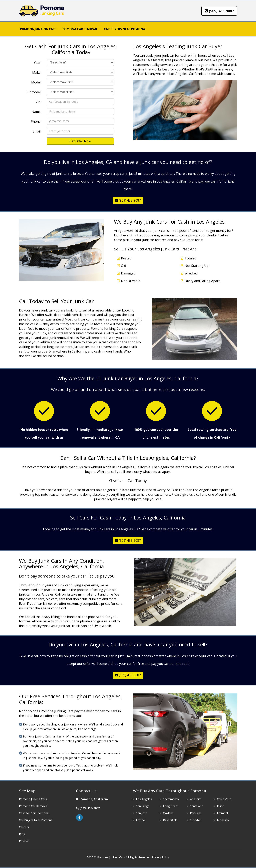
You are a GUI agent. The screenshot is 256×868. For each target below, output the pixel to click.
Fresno (140, 820)
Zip (38, 102)
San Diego (143, 806)
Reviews (24, 841)
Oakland (168, 813)
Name (36, 112)
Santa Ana (197, 806)
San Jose (142, 813)
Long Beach (171, 806)
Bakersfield (170, 820)
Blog (22, 834)
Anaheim (196, 799)
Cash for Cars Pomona (34, 813)
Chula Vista (224, 799)
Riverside (196, 813)
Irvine (220, 806)
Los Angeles (144, 799)
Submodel (33, 92)
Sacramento (171, 799)
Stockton (196, 820)
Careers (24, 827)
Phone (36, 122)
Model (36, 82)
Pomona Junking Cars (33, 799)
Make (36, 72)
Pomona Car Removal (33, 806)
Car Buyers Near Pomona (36, 820)
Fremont (223, 813)
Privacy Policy (161, 857)
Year (37, 63)
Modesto (223, 820)
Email (37, 131)
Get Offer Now (80, 141)
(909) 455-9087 (219, 11)
